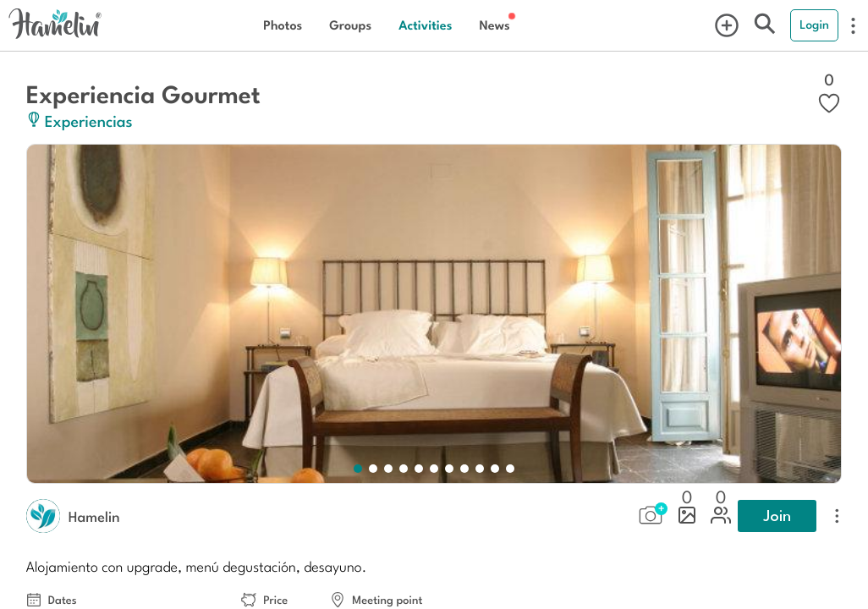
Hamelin (94, 516)
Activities (425, 25)
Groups (350, 25)
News (494, 25)
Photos (283, 25)
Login (814, 25)
